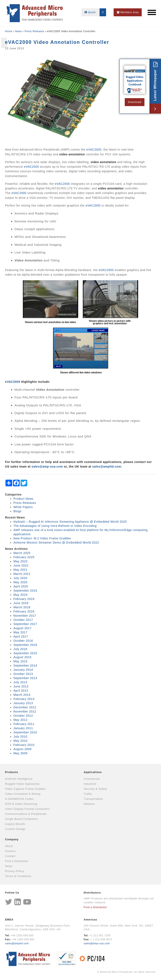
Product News (23, 499)
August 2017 (22, 628)
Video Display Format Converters (27, 809)
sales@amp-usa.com (97, 943)
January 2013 (23, 703)
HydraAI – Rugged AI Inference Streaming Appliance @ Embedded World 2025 (70, 522)
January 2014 (23, 670)
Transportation (93, 799)
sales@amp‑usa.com (47, 467)
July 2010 (20, 737)
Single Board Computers (21, 819)
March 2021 (22, 574)
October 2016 (23, 641)
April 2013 (21, 691)
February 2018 (24, 611)
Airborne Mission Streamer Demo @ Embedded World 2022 (56, 543)
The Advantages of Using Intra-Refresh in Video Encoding (55, 526)
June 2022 (21, 565)
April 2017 (21, 636)
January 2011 (23, 728)
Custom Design (15, 829)
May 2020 (20, 582)
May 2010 (20, 741)
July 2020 (20, 578)
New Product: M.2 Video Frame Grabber (42, 538)
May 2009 (20, 753)
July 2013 (20, 682)
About (9, 846)
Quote (95, 12)
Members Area (128, 12)
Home (9, 31)
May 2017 (20, 632)
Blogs (18, 511)
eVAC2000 (94, 150)
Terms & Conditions (18, 876)
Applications (93, 772)
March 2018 (22, 607)
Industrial (90, 784)
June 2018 (21, 603)
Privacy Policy (15, 871)
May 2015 (20, 661)
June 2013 (21, 686)
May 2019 (20, 595)
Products (12, 772)
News (19, 31)
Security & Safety (95, 789)
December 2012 (25, 707)
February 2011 (24, 724)
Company (12, 839)
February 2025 (24, 557)
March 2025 (22, 553)
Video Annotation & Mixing (23, 794)
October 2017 (23, 620)
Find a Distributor (17, 861)
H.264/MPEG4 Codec (19, 799)
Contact (10, 856)
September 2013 (25, 678)
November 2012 (25, 711)
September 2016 (25, 645)
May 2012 (20, 720)
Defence (89, 804)
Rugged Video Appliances (22, 784)
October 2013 (23, 674)
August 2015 (22, 657)
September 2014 (25, 666)
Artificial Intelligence (19, 779)
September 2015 (25, 653)
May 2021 (20, 570)
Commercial (92, 779)
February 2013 (24, 699)
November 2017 (25, 616)
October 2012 (23, 716)
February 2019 (24, 599)
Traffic (88, 794)
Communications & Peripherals (26, 814)
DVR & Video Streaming (21, 804)
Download (134, 102)
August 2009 (22, 749)
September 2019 (25, 591)
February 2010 (24, 745)
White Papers (23, 507)
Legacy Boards (15, 824)
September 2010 (25, 732)
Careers (10, 851)
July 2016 (20, 649)
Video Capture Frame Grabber (25, 789)
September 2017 (25, 624)
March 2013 (22, 695)
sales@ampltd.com (107, 467)
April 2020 (21, 586)
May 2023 (20, 561)
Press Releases (34, 31)
